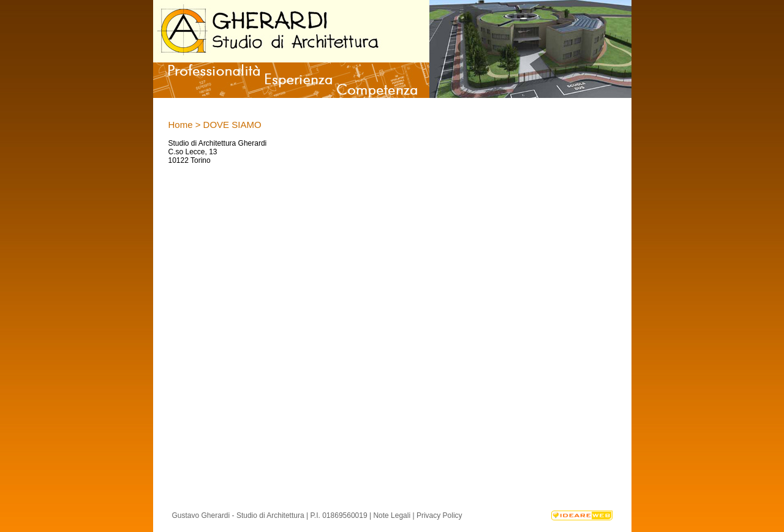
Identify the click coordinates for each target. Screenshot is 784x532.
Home (181, 125)
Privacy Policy (439, 515)
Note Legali (392, 515)
